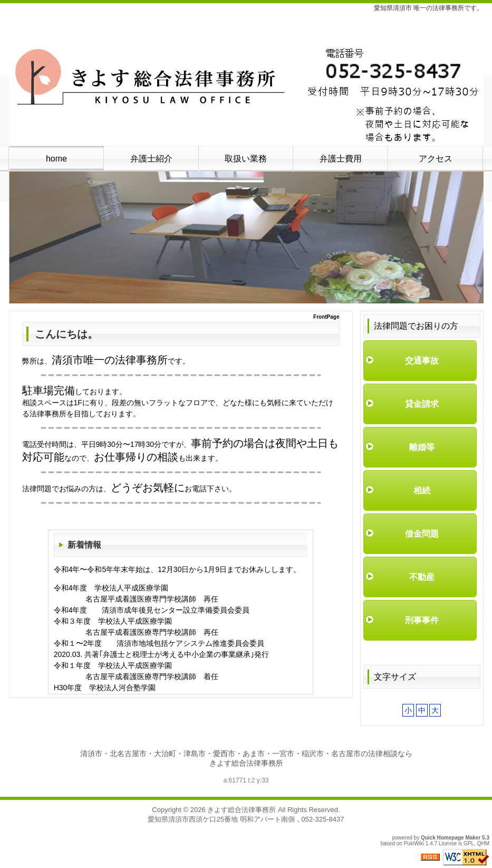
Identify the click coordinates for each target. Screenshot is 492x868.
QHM (483, 843)
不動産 (422, 577)
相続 (422, 490)
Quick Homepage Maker (451, 838)
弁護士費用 (341, 159)
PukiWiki (414, 843)
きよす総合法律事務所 (242, 810)
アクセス (436, 159)
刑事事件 (422, 620)
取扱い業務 (246, 159)
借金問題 (422, 534)
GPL (469, 843)
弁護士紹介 (151, 159)
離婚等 (422, 447)
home (56, 159)
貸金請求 (422, 404)
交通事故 (422, 361)
